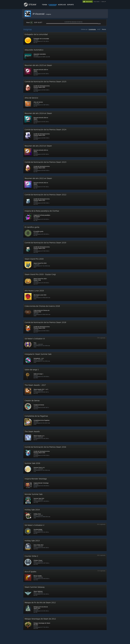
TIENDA (44, 5)
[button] (65, 38)
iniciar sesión (96, 2)
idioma (103, 2)
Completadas (92, 29)
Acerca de (62, 5)
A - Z (99, 29)
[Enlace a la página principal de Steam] (31, 6)
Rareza (104, 29)
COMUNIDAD (53, 5)
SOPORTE (70, 5)
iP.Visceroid (39, 14)
